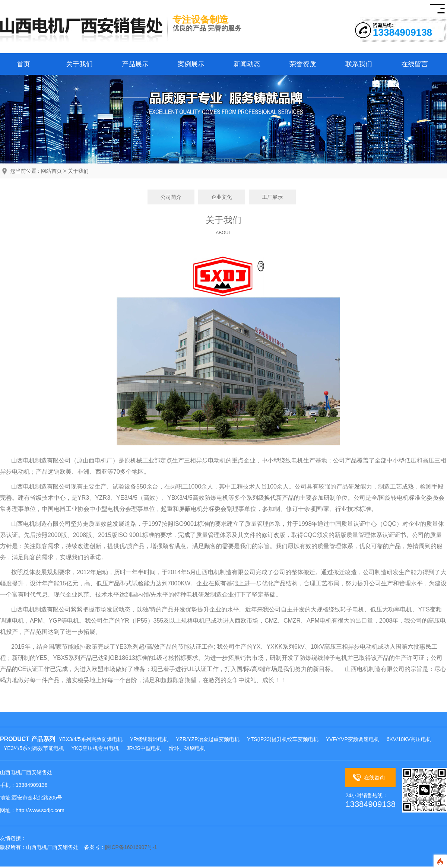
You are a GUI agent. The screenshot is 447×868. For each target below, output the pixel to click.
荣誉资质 (303, 64)
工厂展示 (272, 197)
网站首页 (51, 171)
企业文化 (222, 197)
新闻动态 (247, 64)
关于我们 (79, 64)
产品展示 (135, 64)
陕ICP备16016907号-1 (131, 847)
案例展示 (191, 64)
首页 (23, 64)
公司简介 (171, 197)
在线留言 (415, 64)
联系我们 (359, 64)
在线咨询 (374, 778)
